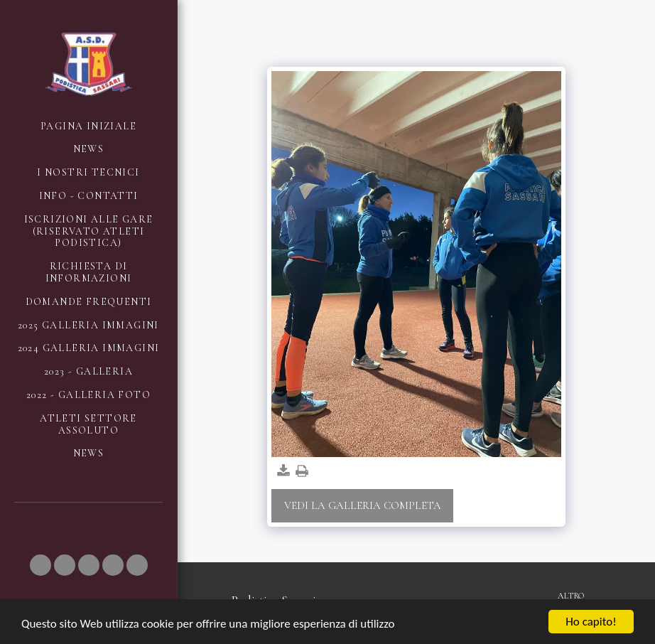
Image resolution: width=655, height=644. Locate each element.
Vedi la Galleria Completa (363, 505)
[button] (40, 565)
